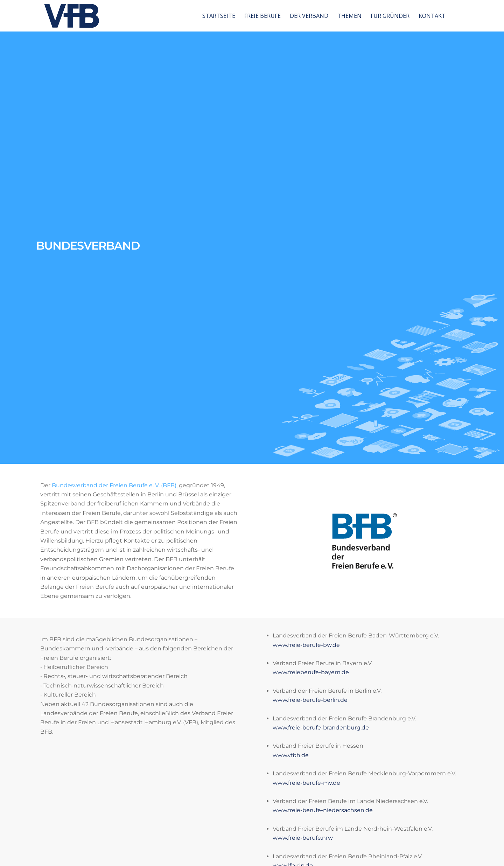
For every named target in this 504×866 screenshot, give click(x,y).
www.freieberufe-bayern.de (311, 672)
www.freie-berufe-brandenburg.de (321, 728)
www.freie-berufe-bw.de (306, 645)
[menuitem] (219, 16)
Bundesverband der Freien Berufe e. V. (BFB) (114, 485)
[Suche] (457, 16)
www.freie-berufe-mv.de (306, 783)
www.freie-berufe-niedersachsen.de (323, 810)
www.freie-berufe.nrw (303, 838)
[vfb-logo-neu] (72, 16)
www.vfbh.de (291, 755)
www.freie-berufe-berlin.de (310, 700)
